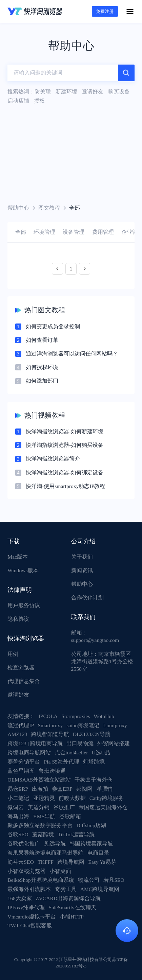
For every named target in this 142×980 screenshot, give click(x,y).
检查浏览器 (21, 668)
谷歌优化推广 (24, 844)
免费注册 (105, 11)
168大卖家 (19, 898)
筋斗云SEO (21, 862)
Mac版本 (18, 557)
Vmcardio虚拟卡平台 (32, 917)
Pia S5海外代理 (62, 762)
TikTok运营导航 (76, 834)
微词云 (16, 807)
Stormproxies (76, 716)
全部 (21, 232)
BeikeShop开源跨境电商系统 (41, 880)
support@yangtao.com (95, 640)
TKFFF (46, 862)
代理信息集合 (24, 681)
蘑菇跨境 (43, 834)
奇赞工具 (66, 889)
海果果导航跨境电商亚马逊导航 (45, 853)
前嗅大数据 (72, 798)
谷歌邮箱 (70, 816)
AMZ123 (17, 734)
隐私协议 (18, 619)
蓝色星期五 (21, 771)
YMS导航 (44, 816)
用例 (13, 654)
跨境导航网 (71, 862)
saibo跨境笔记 (83, 725)
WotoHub (104, 716)
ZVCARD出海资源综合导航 (68, 898)
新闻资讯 (82, 570)
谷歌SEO (18, 834)
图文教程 (49, 208)
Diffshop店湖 (91, 825)
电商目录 (98, 853)
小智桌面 (60, 871)
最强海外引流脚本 (29, 889)
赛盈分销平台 (24, 762)
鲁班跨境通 (52, 771)
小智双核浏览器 (26, 871)
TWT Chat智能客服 (30, 925)
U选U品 (101, 752)
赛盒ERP (62, 789)
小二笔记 (18, 798)
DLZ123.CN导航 (92, 734)
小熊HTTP (72, 917)
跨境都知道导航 (50, 734)
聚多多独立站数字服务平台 (40, 825)
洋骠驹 (104, 789)
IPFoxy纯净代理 (26, 907)
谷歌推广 (64, 807)
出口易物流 (80, 743)
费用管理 (103, 232)
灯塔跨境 (94, 762)
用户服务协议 (24, 605)
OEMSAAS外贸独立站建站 (39, 780)
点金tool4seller (72, 752)
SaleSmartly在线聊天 (73, 907)
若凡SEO (114, 880)
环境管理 (44, 232)
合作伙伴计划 (87, 598)
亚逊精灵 (44, 798)
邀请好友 (18, 695)
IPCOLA (48, 716)
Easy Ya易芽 (102, 862)
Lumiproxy (115, 725)
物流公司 (89, 880)
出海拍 (40, 789)
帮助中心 (18, 208)
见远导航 (55, 844)
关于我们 (82, 557)
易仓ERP (18, 789)
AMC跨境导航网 (100, 889)
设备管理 (74, 232)
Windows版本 (23, 570)
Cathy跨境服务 (107, 798)
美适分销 (39, 807)
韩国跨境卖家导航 (91, 844)
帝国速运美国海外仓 (103, 807)
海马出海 (18, 816)
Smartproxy (50, 725)
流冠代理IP (21, 725)
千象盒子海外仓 (94, 780)
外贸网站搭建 (114, 743)
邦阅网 (84, 789)
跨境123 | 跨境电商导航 (35, 743)
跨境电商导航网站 (29, 752)
